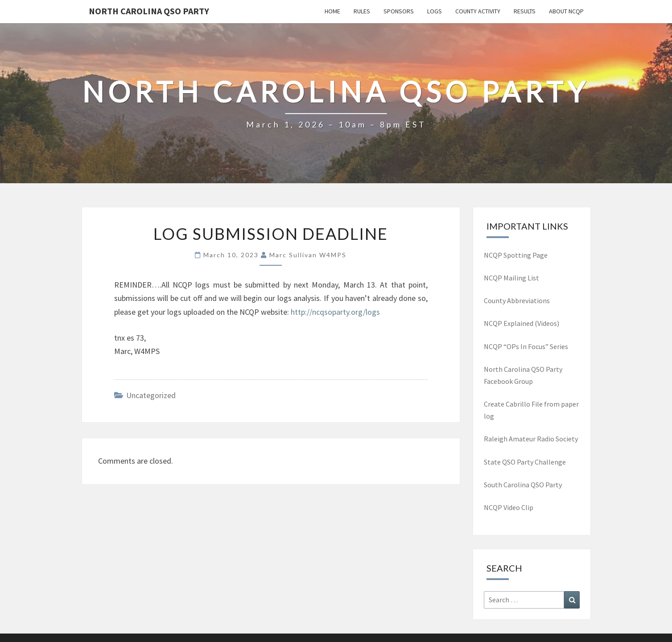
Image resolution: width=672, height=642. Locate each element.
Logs (435, 11)
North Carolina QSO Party (149, 11)
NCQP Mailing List (512, 278)
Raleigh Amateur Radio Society (531, 439)
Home (332, 11)
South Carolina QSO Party (523, 485)
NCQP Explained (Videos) (522, 323)
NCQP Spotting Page (516, 255)
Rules (362, 11)
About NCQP (566, 11)
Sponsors (399, 11)
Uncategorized (151, 395)
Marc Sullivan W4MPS (308, 255)
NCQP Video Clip (509, 507)
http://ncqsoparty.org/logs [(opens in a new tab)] (335, 312)
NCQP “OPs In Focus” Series (526, 346)
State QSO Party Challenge (525, 462)
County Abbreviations (517, 300)
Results (525, 11)
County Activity (478, 11)
